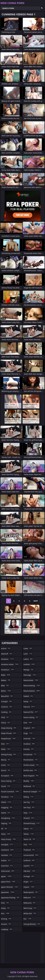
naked (28, 696)
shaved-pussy (32, 823)
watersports (31, 892)
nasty (28, 701)
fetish (6, 802)
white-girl (30, 913)
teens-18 (30, 839)
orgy (28, 733)
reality (29, 781)
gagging (7, 807)
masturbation (32, 691)
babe (6, 675)
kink (5, 903)
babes (6, 680)
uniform (29, 860)
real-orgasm (31, 776)
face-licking (9, 781)
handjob (7, 844)
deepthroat (9, 738)
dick (6, 744)
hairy (6, 834)
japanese (8, 892)
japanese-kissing (10, 897)
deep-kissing (9, 728)
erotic (6, 765)
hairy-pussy (9, 839)
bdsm (6, 691)
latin (28, 654)
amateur (8, 659)
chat (5, 717)
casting (6, 712)
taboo (28, 829)
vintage (29, 876)
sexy (28, 813)
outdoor (29, 744)
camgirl (7, 701)
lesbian (29, 664)
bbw (5, 685)
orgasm (30, 728)
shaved (29, 818)
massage (30, 675)
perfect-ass (30, 770)
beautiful (7, 696)
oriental (30, 738)
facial (6, 786)
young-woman (32, 924)
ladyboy (7, 929)
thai (28, 844)
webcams (30, 903)
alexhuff (7, 654)
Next (36, 601)
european (7, 776)
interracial (8, 871)
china (6, 723)
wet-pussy (30, 908)
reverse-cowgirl (33, 791)
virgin (28, 882)
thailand (29, 850)
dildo (6, 749)
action (6, 648)
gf (4, 829)
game (6, 813)
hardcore (8, 850)
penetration (31, 760)
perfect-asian (31, 765)
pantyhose (30, 754)
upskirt (29, 866)
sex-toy (29, 802)
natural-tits (31, 712)
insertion (7, 866)
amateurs (8, 670)
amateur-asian (10, 664)
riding (29, 797)
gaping (6, 823)
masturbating (32, 685)
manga (29, 670)
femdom (7, 797)
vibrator (30, 871)
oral (28, 723)
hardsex (7, 855)
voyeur (29, 887)
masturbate (31, 680)
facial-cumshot (10, 791)
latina (28, 659)
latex (28, 648)
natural (29, 707)
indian (6, 860)
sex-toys (29, 807)
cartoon (7, 707)
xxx (28, 919)
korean (6, 924)
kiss (5, 913)
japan (7, 876)
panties (29, 749)
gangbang (8, 818)
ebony (6, 760)
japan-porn (8, 882)
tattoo (29, 834)
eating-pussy (9, 754)
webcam (30, 897)
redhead (30, 786)
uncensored (31, 855)
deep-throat (9, 733)
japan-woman (10, 887)
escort (6, 770)
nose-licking (31, 717)
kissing (6, 919)
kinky (6, 908)
